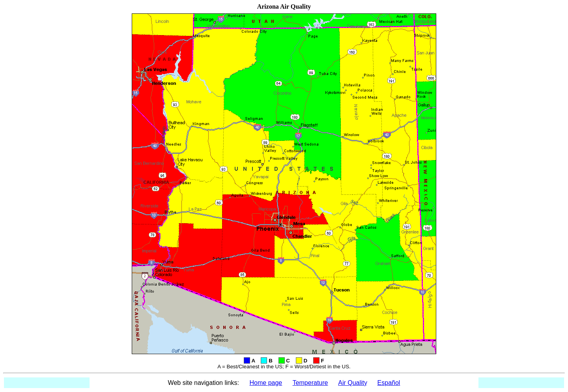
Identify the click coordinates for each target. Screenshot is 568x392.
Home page (266, 383)
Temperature (310, 383)
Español (389, 383)
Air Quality (352, 383)
